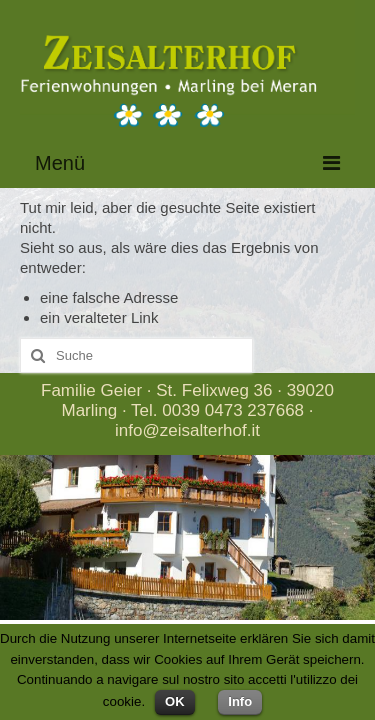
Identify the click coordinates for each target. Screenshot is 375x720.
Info (240, 701)
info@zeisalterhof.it (187, 430)
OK (175, 701)
